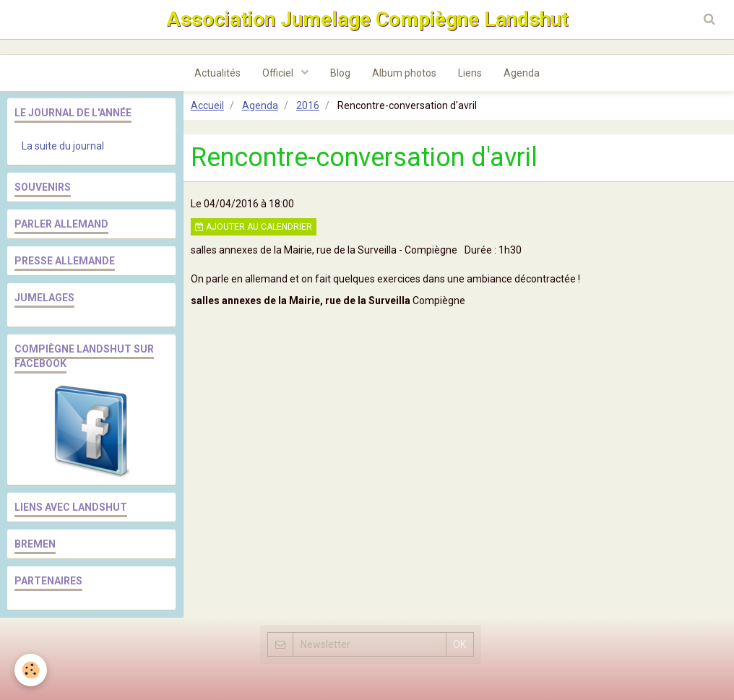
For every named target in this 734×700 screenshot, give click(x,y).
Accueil (207, 105)
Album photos (404, 73)
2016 (308, 105)
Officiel (279, 73)
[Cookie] (31, 670)
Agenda (522, 73)
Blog (340, 73)
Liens (470, 73)
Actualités (217, 73)
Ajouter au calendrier (254, 227)
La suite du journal (63, 146)
